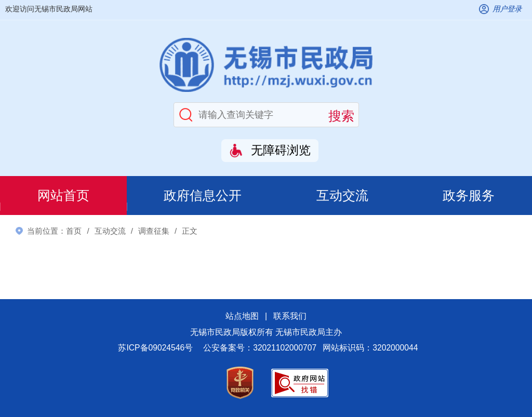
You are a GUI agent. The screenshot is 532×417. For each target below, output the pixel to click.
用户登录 (507, 9)
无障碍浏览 (281, 150)
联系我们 (290, 316)
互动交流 (342, 196)
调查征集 (154, 231)
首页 (74, 231)
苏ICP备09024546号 (155, 348)
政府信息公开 (203, 196)
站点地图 (242, 316)
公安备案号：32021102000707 (260, 348)
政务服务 (469, 196)
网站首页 (63, 196)
